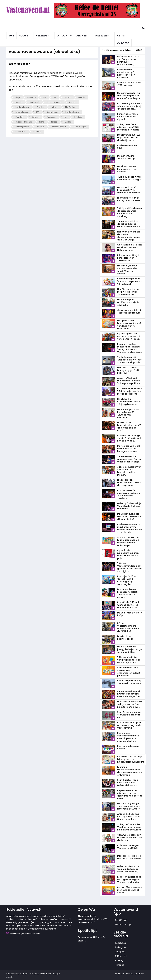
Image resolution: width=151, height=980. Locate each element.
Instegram (121, 947)
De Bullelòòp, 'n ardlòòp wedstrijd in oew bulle (128, 302)
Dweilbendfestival (22, 107)
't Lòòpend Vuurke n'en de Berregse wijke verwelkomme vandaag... (129, 212)
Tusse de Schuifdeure (24, 122)
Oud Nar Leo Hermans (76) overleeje (129, 84)
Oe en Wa (123, 43)
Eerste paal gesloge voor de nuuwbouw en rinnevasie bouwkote (129, 806)
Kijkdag (54, 122)
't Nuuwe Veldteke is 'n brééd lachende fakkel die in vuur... (129, 838)
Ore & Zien (102, 36)
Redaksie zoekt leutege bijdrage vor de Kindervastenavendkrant (131, 759)
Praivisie (119, 974)
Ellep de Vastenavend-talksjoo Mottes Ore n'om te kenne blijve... (130, 704)
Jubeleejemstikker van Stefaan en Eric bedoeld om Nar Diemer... (129, 471)
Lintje (18, 97)
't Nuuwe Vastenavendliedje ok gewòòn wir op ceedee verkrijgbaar (130, 567)
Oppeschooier (52, 112)
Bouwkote (31, 97)
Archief (82, 36)
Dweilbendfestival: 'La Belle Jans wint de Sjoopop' (129, 169)
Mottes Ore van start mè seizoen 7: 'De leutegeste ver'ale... (129, 449)
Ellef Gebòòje (70, 107)
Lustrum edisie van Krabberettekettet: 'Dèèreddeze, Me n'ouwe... (127, 593)
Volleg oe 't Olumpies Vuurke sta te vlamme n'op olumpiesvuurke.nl (130, 827)
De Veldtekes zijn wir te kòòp (129, 614)
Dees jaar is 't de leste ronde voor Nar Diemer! (130, 857)
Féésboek (121, 943)
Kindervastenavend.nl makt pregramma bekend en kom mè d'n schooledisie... (129, 528)
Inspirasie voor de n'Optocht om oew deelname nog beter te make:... (130, 794)
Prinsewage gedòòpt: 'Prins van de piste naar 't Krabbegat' (130, 281)
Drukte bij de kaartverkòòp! (125, 638)
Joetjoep (120, 952)
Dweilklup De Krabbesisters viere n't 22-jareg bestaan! (129, 402)
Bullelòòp (78, 117)
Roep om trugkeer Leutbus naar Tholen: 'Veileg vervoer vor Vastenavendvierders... (129, 348)
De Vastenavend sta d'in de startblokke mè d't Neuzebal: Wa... (129, 516)
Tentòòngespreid (22, 127)
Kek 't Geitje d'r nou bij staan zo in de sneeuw (129, 682)
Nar (45, 97)
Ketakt (122, 36)
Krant (41, 122)
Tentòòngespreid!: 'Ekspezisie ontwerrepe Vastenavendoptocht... (130, 360)
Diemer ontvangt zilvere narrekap (126, 157)
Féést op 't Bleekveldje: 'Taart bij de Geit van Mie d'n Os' (129, 506)
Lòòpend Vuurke (22, 112)
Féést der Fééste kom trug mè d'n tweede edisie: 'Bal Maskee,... (129, 869)
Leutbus (68, 122)
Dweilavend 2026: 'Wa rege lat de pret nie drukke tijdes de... (129, 138)
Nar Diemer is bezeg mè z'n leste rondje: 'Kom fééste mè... (128, 292)
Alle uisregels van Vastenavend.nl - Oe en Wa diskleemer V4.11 (93, 919)
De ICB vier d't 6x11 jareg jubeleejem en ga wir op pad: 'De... (130, 649)
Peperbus (41, 107)
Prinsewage (52, 117)
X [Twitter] (121, 956)
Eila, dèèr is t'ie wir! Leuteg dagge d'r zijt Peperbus (128, 370)
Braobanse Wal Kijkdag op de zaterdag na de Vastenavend (130, 725)
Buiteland (36, 117)
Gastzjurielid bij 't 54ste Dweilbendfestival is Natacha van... (130, 247)
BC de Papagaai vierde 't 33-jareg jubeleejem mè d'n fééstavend (130, 391)
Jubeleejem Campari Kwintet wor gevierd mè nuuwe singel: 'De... (129, 694)
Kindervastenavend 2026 (128, 147)
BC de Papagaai (80, 127)
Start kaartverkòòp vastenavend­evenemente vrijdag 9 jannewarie (129, 672)
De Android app (124, 924)
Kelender (42, 36)
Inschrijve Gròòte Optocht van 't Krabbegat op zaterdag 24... (126, 580)
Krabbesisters (21, 132)
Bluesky (119, 960)
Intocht (55, 107)
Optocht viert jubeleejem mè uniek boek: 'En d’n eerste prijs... (128, 554)
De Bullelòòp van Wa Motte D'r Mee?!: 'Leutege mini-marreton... (128, 413)
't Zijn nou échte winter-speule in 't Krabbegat (130, 178)
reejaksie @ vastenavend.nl (25, 933)
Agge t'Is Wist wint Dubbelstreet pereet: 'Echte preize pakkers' (129, 381)
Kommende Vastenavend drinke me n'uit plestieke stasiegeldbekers (128, 737)
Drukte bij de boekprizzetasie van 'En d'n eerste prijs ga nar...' (130, 426)
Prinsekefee (20, 117)
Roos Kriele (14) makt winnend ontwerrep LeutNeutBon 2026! (129, 605)
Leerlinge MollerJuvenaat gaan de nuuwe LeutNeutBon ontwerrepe (130, 771)
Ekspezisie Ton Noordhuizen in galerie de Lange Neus (129, 483)
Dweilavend (34, 102)
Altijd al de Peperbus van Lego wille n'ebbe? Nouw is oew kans (129, 817)
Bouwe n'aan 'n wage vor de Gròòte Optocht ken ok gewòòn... (130, 438)
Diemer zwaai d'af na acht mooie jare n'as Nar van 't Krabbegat (129, 96)
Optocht (63, 36)
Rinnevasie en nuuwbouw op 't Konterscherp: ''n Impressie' (126, 74)
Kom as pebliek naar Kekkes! (128, 747)
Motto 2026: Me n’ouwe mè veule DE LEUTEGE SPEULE (130, 890)
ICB (38, 112)
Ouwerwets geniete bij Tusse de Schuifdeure (129, 311)
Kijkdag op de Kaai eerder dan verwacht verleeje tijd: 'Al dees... (129, 336)
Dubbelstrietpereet (59, 127)
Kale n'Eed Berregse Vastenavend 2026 (128, 847)
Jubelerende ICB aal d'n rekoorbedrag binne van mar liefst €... (130, 224)
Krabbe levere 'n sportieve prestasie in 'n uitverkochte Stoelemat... (129, 494)
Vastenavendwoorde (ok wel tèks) (47, 52)
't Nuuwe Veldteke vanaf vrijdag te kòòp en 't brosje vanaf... (129, 660)
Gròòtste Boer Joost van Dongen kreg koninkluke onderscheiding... (128, 61)
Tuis (11, 36)
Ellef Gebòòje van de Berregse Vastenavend (130, 199)
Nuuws (23, 36)
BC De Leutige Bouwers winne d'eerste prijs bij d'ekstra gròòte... (129, 106)
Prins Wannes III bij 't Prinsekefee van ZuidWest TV (128, 258)
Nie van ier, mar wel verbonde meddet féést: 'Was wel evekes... (128, 270)
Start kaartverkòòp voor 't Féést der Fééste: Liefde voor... (128, 783)
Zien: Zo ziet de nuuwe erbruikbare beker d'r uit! (129, 715)
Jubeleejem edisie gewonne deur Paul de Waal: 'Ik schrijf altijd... (129, 459)
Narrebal (73, 102)
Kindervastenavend (54, 102)
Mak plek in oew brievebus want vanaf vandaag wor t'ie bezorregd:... (129, 325)
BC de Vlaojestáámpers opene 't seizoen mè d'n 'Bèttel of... (128, 627)
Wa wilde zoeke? (19, 64)
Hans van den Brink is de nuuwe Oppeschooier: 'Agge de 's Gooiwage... (129, 236)
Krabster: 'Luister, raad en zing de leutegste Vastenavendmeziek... (129, 879)
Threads (120, 965)
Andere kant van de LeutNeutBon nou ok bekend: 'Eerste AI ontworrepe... (128, 541)
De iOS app (121, 920)
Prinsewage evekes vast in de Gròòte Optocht (128, 117)
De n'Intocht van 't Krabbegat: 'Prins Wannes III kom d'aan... (129, 190)
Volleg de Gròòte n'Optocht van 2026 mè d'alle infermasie (128, 127)
